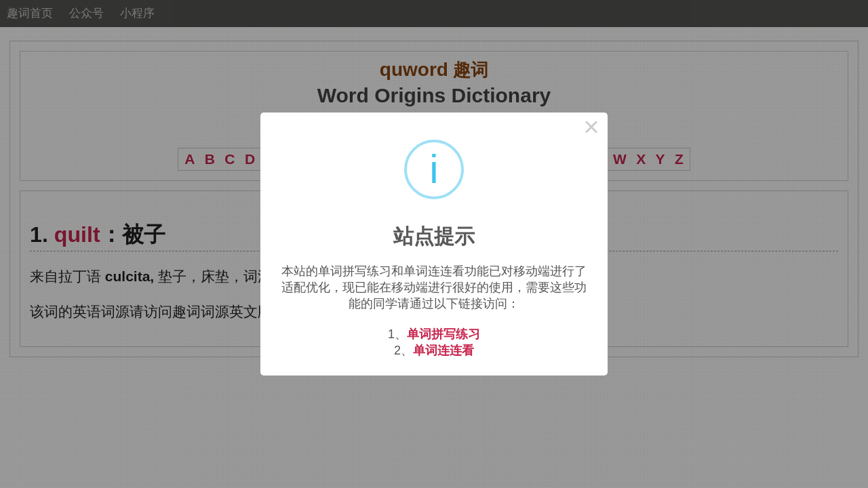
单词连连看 (443, 350)
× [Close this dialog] (591, 129)
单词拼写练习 (443, 334)
